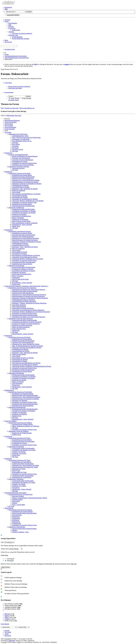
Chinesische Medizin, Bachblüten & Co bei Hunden (28, 201)
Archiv (7, 634)
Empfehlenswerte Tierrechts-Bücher (23, 165)
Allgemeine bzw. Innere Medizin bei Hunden (26, 180)
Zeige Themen (14, 98)
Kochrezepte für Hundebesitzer (22, 216)
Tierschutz (15, 146)
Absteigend (9, 561)
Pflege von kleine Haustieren (21, 327)
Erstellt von (8, 108)
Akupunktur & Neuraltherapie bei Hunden (25, 199)
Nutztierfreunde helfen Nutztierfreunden (24, 513)
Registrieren (8, 7)
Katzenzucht (16, 278)
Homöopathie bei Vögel (19, 472)
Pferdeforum (8, 336)
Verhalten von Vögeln (19, 484)
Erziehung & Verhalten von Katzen (23, 269)
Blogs (6, 40)
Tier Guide (8, 632)
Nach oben (18, 116)
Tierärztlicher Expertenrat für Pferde (19, 337)
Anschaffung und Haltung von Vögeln (24, 482)
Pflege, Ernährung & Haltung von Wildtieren (26, 426)
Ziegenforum (16, 518)
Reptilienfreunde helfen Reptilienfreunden (25, 395)
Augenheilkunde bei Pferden (21, 351)
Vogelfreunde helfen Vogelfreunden (23, 464)
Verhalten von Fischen (19, 452)
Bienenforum (16, 522)
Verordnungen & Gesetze (20, 161)
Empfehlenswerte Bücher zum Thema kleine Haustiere (29, 290)
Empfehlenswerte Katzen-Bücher (22, 233)
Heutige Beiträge (17, 37)
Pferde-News (16, 385)
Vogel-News (16, 488)
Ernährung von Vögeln (19, 486)
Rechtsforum (8, 153)
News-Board (16, 144)
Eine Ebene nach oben (15, 88)
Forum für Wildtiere (11, 421)
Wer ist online (9, 126)
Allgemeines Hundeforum (16, 208)
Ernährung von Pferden (19, 380)
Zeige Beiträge (26, 98)
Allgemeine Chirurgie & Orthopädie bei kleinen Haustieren (30, 298)
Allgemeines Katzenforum (16, 266)
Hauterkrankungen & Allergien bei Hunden (25, 182)
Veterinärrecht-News (18, 168)
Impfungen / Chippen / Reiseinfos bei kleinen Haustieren (29, 303)
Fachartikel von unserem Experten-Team (24, 163)
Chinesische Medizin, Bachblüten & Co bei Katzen (28, 259)
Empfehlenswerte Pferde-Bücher (22, 339)
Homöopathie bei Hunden (20, 197)
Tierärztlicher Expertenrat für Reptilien (20, 392)
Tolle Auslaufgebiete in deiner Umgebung (25, 223)
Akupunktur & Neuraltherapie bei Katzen (25, 257)
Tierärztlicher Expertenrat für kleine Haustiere (22, 288)
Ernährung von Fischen (19, 453)
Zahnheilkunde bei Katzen (20, 243)
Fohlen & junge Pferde (19, 354)
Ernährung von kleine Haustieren (22, 325)
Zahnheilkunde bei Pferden (20, 349)
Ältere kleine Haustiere (19, 307)
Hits (21, 108)
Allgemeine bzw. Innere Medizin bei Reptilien (26, 397)
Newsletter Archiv (18, 149)
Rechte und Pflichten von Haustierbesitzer (25, 156)
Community (12, 28)
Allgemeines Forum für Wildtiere (18, 431)
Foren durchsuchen (10, 127)
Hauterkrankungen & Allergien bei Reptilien (26, 399)
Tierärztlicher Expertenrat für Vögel (19, 460)
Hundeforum (8, 172)
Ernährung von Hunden (19, 214)
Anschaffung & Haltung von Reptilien (24, 411)
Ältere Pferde (16, 356)
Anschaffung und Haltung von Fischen (24, 450)
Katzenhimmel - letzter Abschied (22, 283)
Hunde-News (16, 226)
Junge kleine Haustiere (19, 305)
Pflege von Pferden (18, 382)
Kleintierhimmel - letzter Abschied (23, 334)
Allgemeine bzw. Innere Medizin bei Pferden (26, 344)
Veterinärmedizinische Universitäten (16, 56)
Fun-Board (15, 148)
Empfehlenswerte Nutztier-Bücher (22, 512)
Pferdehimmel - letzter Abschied (22, 387)
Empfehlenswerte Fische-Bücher (22, 440)
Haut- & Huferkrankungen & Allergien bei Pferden (28, 346)
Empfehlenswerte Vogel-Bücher (22, 462)
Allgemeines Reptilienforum (17, 407)
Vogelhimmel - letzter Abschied (22, 489)
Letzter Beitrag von (28, 108)
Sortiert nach (5, 549)
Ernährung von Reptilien (20, 414)
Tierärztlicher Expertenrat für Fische (19, 438)
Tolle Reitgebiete (17, 383)
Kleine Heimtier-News (19, 329)
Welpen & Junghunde (19, 190)
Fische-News (16, 455)
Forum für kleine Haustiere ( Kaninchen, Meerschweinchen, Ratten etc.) (26, 286)
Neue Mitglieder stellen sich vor (22, 141)
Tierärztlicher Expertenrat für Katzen (20, 231)
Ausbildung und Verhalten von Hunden (24, 211)
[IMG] (7, 617)
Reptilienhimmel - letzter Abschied (23, 419)
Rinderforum (16, 517)
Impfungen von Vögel (19, 469)
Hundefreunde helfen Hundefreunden (23, 177)
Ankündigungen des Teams (20, 136)
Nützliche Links (13, 35)
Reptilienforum (9, 390)
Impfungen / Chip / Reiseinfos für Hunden (25, 189)
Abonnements (9, 124)
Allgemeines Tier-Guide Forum (18, 134)
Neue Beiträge (13, 23)
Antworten (15, 108)
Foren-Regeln (5, 624)
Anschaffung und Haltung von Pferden (24, 377)
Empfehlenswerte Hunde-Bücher (22, 175)
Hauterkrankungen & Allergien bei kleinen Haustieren (28, 296)
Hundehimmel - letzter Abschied (22, 225)
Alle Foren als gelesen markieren (22, 33)
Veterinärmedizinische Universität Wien (17, 58)
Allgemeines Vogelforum (16, 479)
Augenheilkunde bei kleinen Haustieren (24, 301)
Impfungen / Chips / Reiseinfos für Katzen (25, 247)
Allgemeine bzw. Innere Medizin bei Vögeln (26, 465)
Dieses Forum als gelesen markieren (19, 86)
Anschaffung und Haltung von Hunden (24, 213)
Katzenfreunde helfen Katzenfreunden (24, 235)
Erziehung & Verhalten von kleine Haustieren (26, 324)
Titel (2, 108)
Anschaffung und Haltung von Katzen (24, 271)
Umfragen (15, 143)
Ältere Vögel (16, 471)
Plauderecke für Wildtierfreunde (22, 433)
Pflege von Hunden (18, 218)
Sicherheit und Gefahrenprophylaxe (23, 179)
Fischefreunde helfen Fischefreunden (23, 441)
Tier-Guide (8, 132)
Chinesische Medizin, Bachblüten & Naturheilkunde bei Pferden (32, 366)
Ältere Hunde (16, 192)
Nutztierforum (9, 508)
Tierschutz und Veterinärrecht (21, 158)
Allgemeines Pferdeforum (16, 373)
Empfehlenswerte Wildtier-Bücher (22, 424)
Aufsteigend (10, 559)
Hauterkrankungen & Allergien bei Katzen (25, 240)
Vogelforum (8, 459)
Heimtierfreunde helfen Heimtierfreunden (25, 291)
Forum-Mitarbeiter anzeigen (21, 39)
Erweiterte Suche (10, 49)
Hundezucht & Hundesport (20, 219)
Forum (7, 21)
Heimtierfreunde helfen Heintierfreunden (25, 320)
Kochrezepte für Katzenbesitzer (22, 274)
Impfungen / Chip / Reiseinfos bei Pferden (25, 353)
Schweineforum (17, 515)
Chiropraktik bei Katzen (19, 254)
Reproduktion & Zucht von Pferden (23, 358)
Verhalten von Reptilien (19, 412)
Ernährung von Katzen (19, 272)
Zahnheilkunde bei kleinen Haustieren (24, 300)
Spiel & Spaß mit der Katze (20, 279)
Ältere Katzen (16, 250)
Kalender (11, 27)
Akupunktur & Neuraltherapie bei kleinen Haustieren (28, 310)
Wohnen (15, 503)
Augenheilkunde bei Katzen (21, 245)
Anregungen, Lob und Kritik (21, 139)
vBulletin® (12, 641)
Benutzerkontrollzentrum (12, 120)
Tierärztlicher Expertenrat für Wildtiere (20, 423)
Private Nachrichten (11, 122)
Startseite (7, 20)
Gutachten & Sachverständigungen (23, 160)
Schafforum (16, 520)
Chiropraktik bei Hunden (20, 196)
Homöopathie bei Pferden (20, 360)
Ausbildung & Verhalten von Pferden (23, 378)
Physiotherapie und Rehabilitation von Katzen (26, 255)
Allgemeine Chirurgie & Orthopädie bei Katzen (26, 242)
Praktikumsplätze (17, 500)
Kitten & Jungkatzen (18, 249)
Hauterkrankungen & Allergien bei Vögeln (25, 467)
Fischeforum (8, 436)
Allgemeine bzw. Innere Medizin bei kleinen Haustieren (29, 295)
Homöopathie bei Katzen (20, 252)
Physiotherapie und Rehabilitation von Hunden (26, 194)
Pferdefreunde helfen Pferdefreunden (23, 341)
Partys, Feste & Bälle (19, 505)
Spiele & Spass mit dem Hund (21, 221)
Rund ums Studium (18, 496)
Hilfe (6, 9)
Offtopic (15, 530)
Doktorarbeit (16, 501)
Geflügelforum (17, 523)
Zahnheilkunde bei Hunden (20, 185)
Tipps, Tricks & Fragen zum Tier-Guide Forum (26, 138)
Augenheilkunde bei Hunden (21, 187)
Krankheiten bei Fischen (19, 443)
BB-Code (7, 614)
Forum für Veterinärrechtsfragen (18, 155)
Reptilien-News (17, 416)
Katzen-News (16, 284)
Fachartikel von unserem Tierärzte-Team (24, 202)
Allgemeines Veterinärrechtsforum (19, 167)
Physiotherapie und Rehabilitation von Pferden (26, 363)
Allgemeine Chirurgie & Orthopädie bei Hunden (27, 184)
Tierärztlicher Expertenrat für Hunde (19, 173)
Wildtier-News (17, 435)
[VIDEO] (7, 619)
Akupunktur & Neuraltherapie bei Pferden (25, 365)
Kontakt (7, 630)
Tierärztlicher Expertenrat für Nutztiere (20, 510)
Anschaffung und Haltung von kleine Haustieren (27, 322)
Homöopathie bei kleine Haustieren (23, 308)
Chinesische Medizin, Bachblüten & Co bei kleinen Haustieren (31, 312)
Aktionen (11, 32)
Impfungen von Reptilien (20, 401)
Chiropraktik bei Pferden (20, 361)
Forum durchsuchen (9, 92)
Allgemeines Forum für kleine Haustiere (21, 319)
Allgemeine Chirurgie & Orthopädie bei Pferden (27, 348)
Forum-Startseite (10, 129)
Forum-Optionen (8, 83)
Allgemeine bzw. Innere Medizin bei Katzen (25, 238)
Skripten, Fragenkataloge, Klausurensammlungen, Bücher (30, 498)
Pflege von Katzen (18, 276)
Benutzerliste (16, 30)
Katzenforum (8, 230)
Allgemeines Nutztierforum (17, 527)
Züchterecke (16, 330)
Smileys (7, 616)
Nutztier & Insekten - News (20, 532)
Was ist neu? (8, 42)
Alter (2, 542)
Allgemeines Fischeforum (16, 447)
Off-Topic (15, 151)
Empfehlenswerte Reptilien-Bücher (23, 394)
